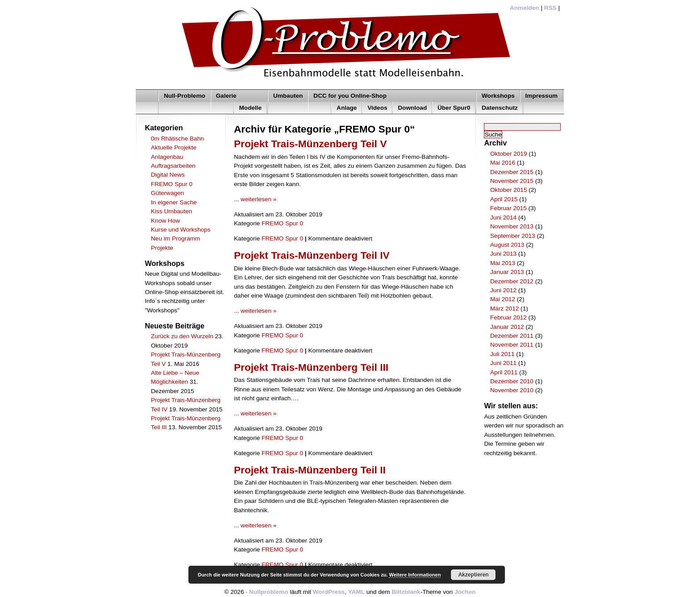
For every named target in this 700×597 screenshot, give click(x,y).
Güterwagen (167, 193)
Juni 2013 (503, 254)
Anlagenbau (167, 157)
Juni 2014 (503, 218)
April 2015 (504, 199)
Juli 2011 (502, 354)
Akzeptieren (473, 575)
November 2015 (512, 181)
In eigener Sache (174, 202)
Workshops (498, 96)
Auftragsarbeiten (173, 166)
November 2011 (512, 345)
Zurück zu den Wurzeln (182, 336)
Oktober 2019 (508, 154)
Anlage (347, 108)
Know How (165, 221)
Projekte (162, 248)
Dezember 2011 (512, 336)
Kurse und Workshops (181, 230)
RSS (550, 8)
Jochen (465, 592)
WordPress (329, 592)
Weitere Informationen (415, 575)
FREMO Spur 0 (172, 184)
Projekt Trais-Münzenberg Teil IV (312, 255)
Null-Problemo (185, 96)
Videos (377, 108)
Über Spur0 (454, 108)
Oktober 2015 (508, 190)
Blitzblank (406, 592)
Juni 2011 (503, 363)
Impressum (542, 96)
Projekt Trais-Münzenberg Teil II (310, 470)
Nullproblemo (269, 592)
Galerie (226, 96)
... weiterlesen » (255, 199)
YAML (356, 592)
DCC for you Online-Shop (350, 96)
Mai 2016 (503, 163)
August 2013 (507, 245)
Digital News (168, 175)
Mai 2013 (503, 263)
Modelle (251, 108)
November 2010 (512, 390)
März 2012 (504, 309)
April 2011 (504, 372)
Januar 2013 (507, 272)
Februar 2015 (508, 208)
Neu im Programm (175, 238)
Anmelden (525, 8)
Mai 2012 (503, 299)
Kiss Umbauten (171, 211)
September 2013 (513, 236)
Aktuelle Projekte (174, 147)
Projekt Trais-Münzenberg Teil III (311, 367)
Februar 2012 (508, 317)
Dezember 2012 (512, 281)
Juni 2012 (503, 290)
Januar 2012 (507, 327)
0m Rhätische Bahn (177, 139)
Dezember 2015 (512, 172)
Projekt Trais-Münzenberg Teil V (310, 144)
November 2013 (512, 226)
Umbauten (288, 96)
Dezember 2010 (512, 381)
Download (412, 108)
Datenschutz (500, 108)
